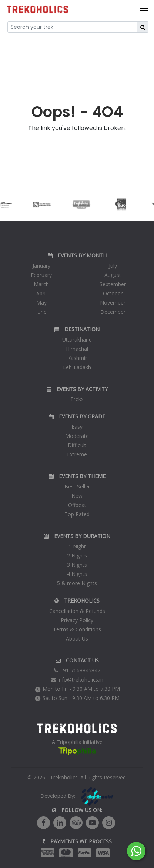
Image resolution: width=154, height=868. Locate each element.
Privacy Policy (77, 620)
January (41, 266)
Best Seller (77, 486)
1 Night (77, 546)
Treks (77, 399)
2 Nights (77, 555)
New (77, 496)
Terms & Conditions (77, 629)
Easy (77, 427)
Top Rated (77, 514)
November (113, 303)
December (113, 312)
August (113, 275)
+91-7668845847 (77, 670)
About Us (77, 639)
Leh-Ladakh (77, 367)
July (113, 266)
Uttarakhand (77, 339)
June (41, 312)
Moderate (77, 436)
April (41, 293)
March (41, 284)
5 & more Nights (77, 583)
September (113, 284)
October (113, 293)
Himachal (77, 349)
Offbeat (77, 505)
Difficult (77, 445)
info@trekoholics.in (77, 680)
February (41, 275)
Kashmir (77, 358)
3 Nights (77, 565)
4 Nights (77, 574)
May (41, 303)
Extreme (77, 454)
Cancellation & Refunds (77, 611)
